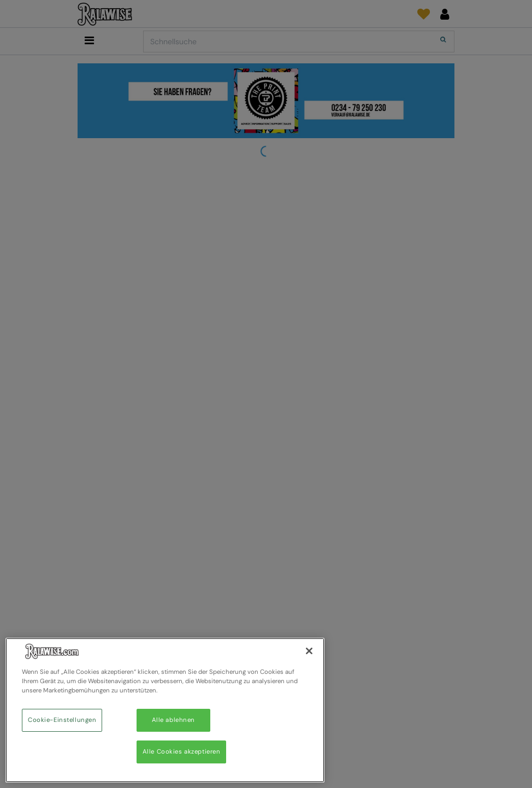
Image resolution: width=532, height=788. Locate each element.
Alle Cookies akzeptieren (182, 752)
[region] (165, 710)
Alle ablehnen (173, 720)
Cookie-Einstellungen (62, 720)
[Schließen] (309, 651)
